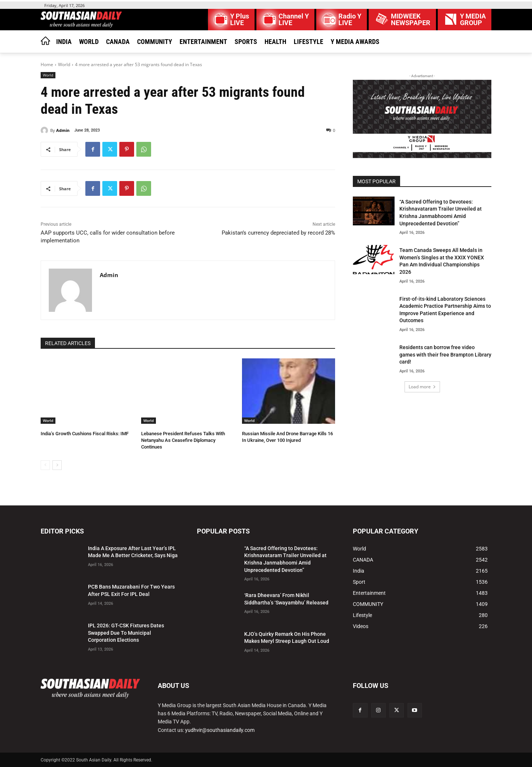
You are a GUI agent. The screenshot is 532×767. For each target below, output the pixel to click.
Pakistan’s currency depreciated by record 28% (278, 233)
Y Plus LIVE (240, 20)
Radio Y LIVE (350, 20)
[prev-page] (45, 465)
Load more (422, 387)
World (64, 64)
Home (47, 64)
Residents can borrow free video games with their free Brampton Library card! (445, 354)
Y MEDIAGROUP (473, 20)
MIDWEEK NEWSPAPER (411, 20)
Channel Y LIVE (294, 20)
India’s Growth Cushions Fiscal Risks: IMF (85, 434)
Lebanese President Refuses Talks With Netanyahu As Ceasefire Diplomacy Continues (183, 440)
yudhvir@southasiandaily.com (220, 730)
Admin (63, 130)
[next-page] (57, 465)
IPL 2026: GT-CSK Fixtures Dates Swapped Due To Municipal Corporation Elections (126, 633)
